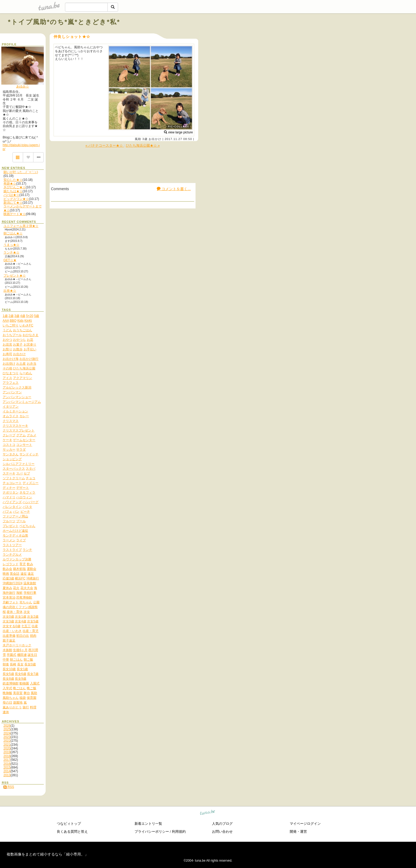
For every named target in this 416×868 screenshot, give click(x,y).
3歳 (145, 139)
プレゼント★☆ (15, 276)
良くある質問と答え (72, 832)
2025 (7, 729)
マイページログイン (305, 824)
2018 (7, 756)
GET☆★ (10, 260)
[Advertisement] (348, 34)
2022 (7, 741)
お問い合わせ (222, 832)
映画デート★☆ (15, 214)
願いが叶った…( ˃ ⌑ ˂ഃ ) (21, 172)
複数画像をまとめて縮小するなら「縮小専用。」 (47, 854)
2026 (7, 726)
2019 (7, 752)
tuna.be (208, 813)
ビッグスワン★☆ (16, 199)
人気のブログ (222, 824)
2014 (7, 771)
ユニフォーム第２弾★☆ (21, 226)
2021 (7, 745)
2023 (7, 737)
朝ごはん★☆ (13, 233)
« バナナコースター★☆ (105, 145)
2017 (7, 760)
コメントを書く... (174, 189)
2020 (7, 748)
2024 (7, 733)
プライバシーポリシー (152, 832)
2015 (7, 767)
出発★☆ (10, 291)
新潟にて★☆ (13, 203)
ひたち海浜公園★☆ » (143, 145)
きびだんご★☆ (15, 187)
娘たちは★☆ (13, 191)
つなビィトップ (69, 824)
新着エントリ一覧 (148, 824)
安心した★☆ (13, 180)
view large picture (178, 132)
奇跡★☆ (10, 184)
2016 (7, 764)
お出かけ (155, 139)
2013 (7, 775)
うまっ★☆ (11, 245)
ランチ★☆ (11, 252)
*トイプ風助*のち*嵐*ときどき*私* (64, 22)
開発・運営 (298, 832)
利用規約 (179, 832)
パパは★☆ (11, 195)
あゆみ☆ (23, 86)
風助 (138, 139)
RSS (9, 787)
